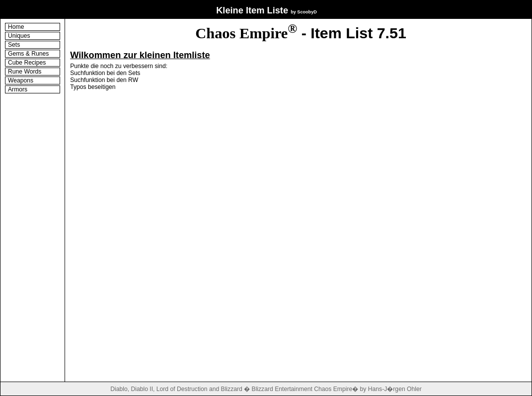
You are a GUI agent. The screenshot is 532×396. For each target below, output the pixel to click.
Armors (18, 89)
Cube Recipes (27, 63)
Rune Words (25, 72)
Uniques (19, 36)
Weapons (21, 80)
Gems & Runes (28, 54)
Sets (14, 45)
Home (16, 27)
